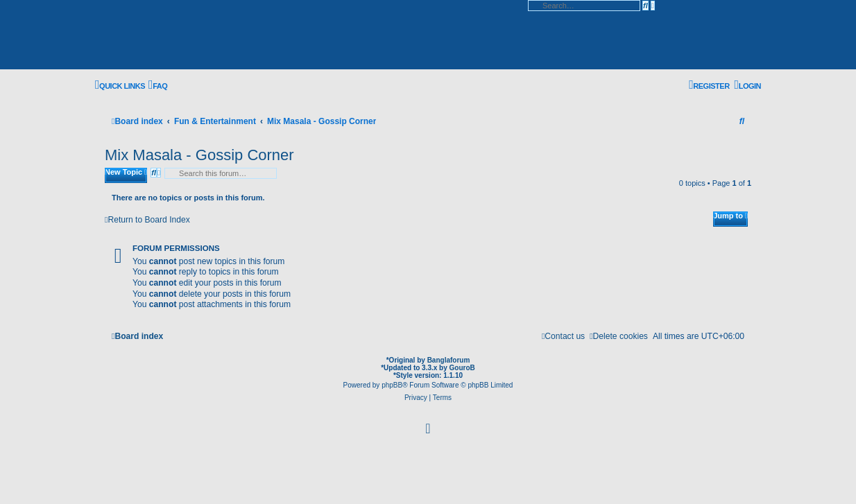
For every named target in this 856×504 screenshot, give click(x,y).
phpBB (392, 385)
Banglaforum (449, 360)
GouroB (462, 368)
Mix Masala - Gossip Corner (199, 155)
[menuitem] (158, 86)
